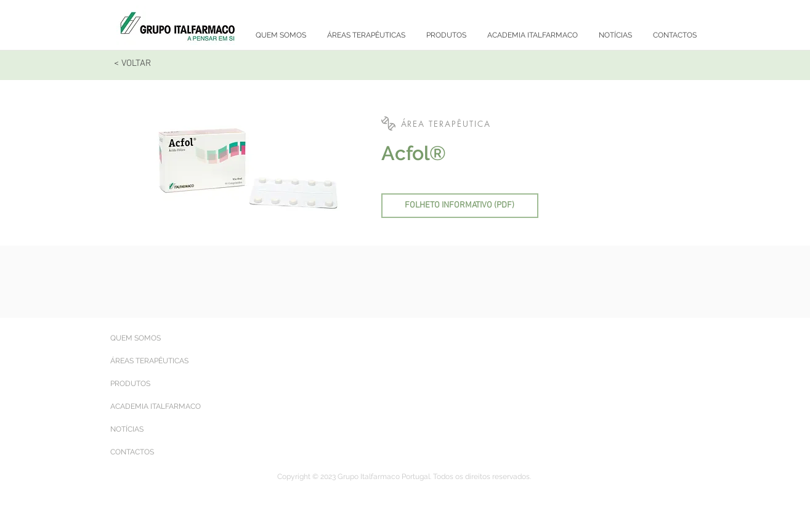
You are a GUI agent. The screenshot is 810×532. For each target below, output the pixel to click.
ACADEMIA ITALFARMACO (156, 406)
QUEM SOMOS (136, 338)
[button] (534, 124)
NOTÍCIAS (127, 429)
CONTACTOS (132, 452)
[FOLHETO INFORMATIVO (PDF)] (460, 206)
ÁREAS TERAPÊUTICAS (149, 361)
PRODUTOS (130, 384)
